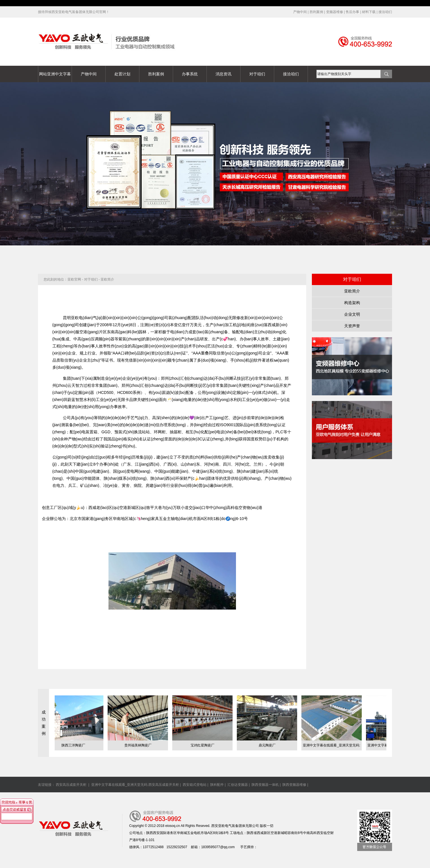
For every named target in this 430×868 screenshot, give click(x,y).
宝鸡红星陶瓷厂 (205, 745)
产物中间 (300, 12)
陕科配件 (217, 785)
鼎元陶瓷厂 (269, 745)
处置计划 (122, 74)
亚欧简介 (352, 291)
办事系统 (190, 74)
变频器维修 (335, 12)
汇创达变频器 (238, 785)
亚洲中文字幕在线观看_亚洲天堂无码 (28, 3)
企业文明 (352, 314)
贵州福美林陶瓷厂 (140, 745)
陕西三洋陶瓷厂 (75, 745)
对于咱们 (257, 74)
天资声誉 (352, 326)
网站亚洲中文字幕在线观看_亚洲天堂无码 (55, 77)
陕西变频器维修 (294, 785)
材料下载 (369, 12)
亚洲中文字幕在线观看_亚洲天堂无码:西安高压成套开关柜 (135, 785)
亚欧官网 (74, 279)
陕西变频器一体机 (265, 785)
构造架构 (352, 303)
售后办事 (352, 12)
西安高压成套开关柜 (72, 785)
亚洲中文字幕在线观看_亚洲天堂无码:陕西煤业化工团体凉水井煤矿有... (333, 747)
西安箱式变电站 (195, 785)
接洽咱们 (385, 12)
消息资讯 (223, 74)
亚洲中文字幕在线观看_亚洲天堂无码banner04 (215, 164)
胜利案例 (316, 12)
